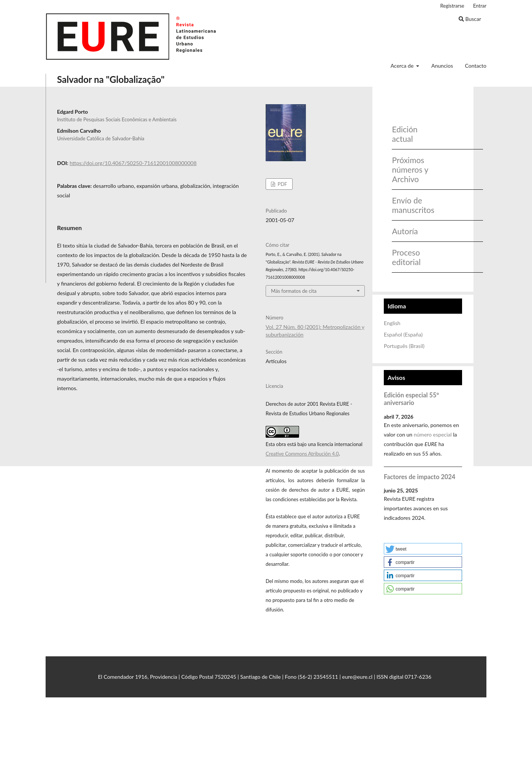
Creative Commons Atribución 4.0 (302, 454)
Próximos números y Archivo (410, 169)
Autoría (405, 231)
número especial (433, 434)
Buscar (470, 19)
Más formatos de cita (294, 291)
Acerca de (403, 66)
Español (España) (403, 334)
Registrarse (452, 6)
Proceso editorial (406, 257)
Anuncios (442, 66)
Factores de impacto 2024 (420, 477)
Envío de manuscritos (411, 205)
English (392, 323)
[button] (423, 549)
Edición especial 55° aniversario (411, 399)
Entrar (480, 6)
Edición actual (405, 134)
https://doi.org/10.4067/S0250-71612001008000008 (133, 163)
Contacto (476, 66)
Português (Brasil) (404, 346)
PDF (282, 184)
